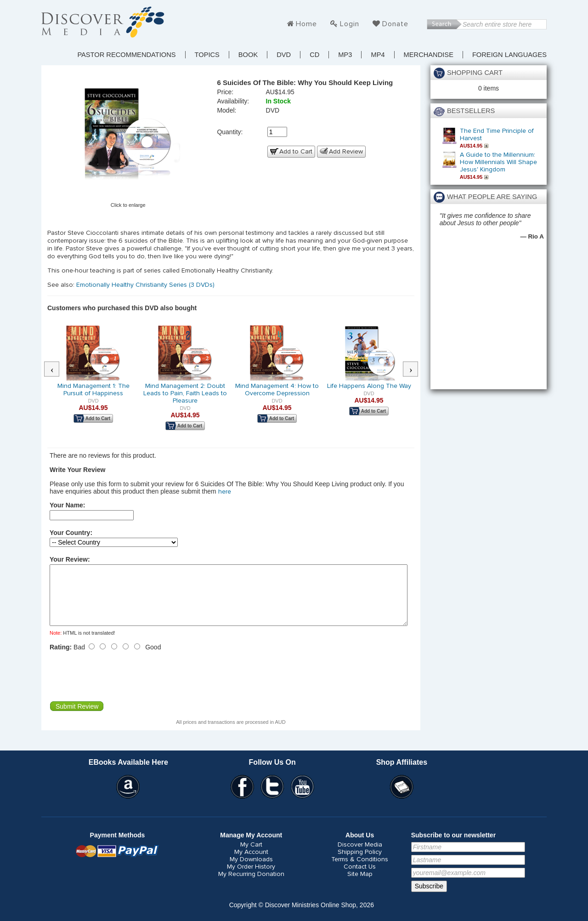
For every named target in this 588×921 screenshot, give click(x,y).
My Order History (251, 878)
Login (350, 24)
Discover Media (360, 856)
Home (306, 24)
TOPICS (207, 55)
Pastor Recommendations (126, 55)
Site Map (360, 885)
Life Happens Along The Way (369, 386)
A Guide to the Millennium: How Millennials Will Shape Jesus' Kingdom (498, 162)
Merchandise (429, 55)
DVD (284, 55)
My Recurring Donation (251, 885)
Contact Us (360, 878)
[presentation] (119, 687)
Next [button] (415, 370)
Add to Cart (296, 152)
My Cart (251, 856)
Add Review (346, 152)
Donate (395, 24)
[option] (93, 381)
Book (248, 55)
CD (314, 55)
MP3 (345, 55)
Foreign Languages (509, 55)
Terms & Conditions (360, 870)
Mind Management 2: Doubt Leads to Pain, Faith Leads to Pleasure (185, 393)
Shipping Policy (360, 863)
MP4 (378, 55)
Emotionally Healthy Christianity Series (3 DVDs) (145, 285)
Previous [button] (57, 370)
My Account (251, 863)
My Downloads (251, 870)
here (225, 492)
